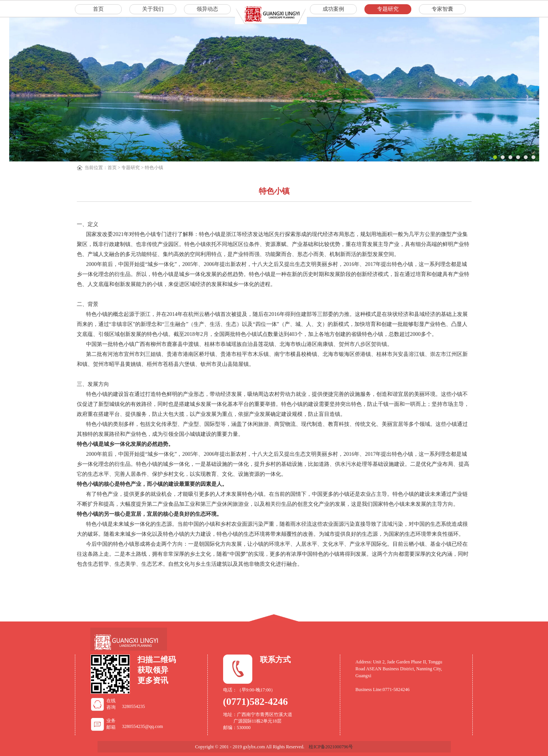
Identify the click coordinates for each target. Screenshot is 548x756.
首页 (112, 168)
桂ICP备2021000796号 (331, 747)
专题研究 (131, 168)
